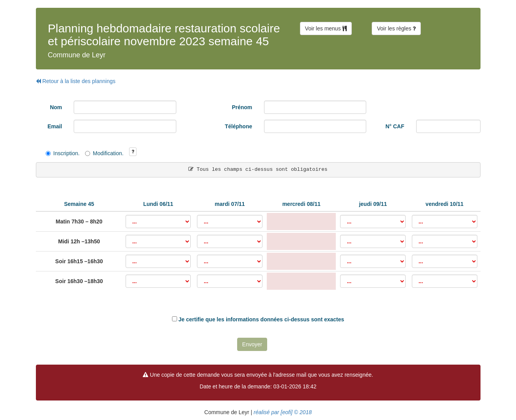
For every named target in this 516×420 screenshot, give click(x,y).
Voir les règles (396, 28)
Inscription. (63, 153)
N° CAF (395, 126)
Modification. (104, 153)
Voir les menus (326, 28)
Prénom (242, 107)
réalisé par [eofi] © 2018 (282, 412)
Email (55, 126)
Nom (56, 107)
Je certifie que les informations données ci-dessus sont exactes (262, 319)
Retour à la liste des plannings (76, 81)
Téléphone (238, 126)
